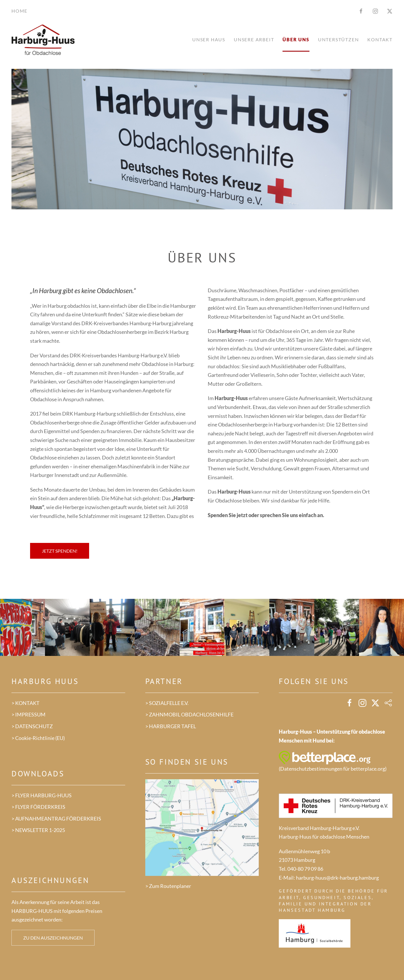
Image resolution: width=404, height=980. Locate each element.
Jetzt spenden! (60, 551)
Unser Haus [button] (209, 39)
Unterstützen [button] (339, 39)
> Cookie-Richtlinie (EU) (38, 738)
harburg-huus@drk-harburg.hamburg (337, 878)
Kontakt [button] (380, 39)
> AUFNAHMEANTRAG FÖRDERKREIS (56, 819)
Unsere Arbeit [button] (254, 39)
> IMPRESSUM (29, 714)
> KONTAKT (26, 703)
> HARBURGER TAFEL (171, 726)
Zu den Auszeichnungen (53, 938)
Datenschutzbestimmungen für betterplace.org (333, 769)
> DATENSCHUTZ (32, 726)
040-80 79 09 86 (305, 869)
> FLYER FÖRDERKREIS (38, 807)
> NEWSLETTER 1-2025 (38, 830)
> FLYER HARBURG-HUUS (42, 795)
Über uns (296, 39)
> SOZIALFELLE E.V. (167, 703)
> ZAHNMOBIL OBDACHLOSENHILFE (189, 714)
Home (19, 11)
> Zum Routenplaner (168, 886)
